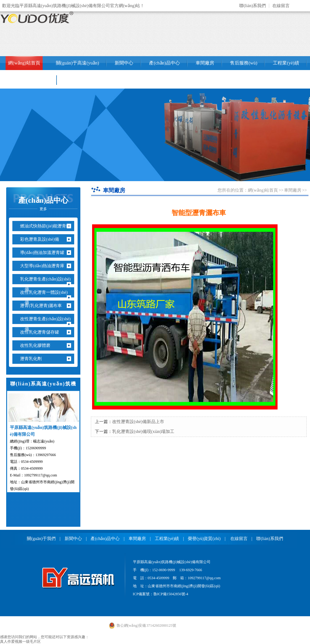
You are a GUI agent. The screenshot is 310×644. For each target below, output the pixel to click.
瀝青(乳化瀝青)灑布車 (43, 306)
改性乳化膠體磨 (38, 345)
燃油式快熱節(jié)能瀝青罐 (48, 226)
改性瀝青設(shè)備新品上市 (138, 422)
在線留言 (281, 6)
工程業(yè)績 (286, 63)
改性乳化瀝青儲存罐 (42, 332)
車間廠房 (205, 63)
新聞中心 (124, 63)
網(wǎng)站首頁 (24, 63)
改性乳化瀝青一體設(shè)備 (46, 297)
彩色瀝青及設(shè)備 (42, 239)
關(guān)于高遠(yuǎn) (78, 63)
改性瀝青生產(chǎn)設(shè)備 (48, 324)
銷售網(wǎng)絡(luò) (29, 80)
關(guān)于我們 (41, 539)
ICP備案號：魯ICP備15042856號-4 (161, 594)
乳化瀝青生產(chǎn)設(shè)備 (48, 284)
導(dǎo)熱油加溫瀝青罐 (45, 253)
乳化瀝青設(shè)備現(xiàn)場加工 (143, 432)
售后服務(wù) (244, 63)
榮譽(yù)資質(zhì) (204, 539)
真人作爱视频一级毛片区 (20, 642)
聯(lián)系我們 (253, 6)
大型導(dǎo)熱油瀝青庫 (45, 266)
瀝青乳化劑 (33, 359)
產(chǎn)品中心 (164, 63)
